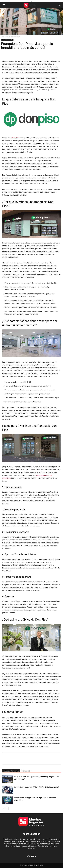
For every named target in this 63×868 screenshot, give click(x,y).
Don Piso (15, 138)
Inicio (3, 37)
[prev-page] (4, 808)
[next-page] (7, 808)
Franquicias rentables (13, 37)
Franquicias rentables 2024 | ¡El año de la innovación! (37, 787)
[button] (4, 5)
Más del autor (26, 771)
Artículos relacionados (11, 771)
